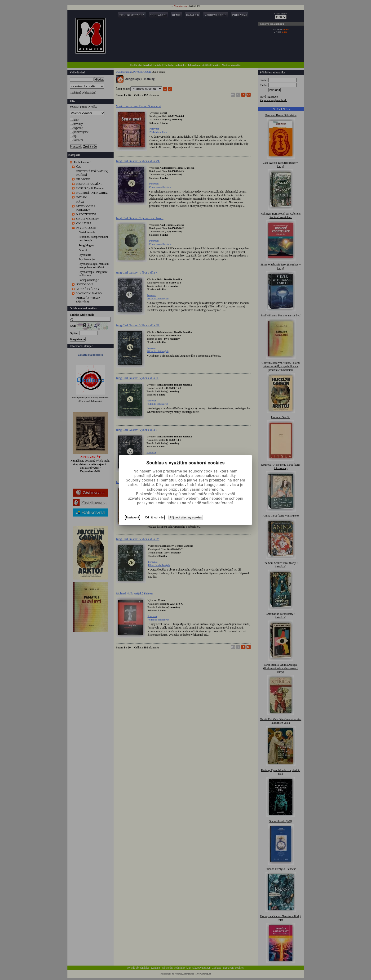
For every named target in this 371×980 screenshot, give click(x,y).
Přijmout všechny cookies (186, 517)
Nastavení (132, 517)
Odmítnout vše (154, 517)
